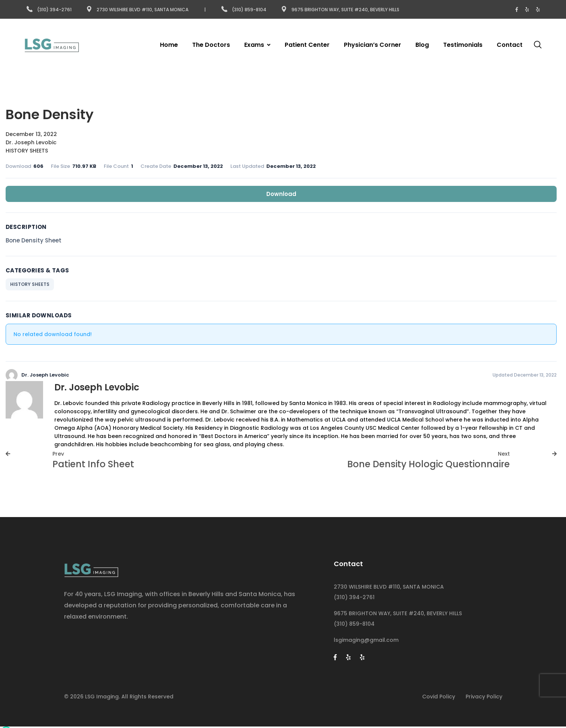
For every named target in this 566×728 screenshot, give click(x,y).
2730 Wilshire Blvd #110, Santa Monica (137, 10)
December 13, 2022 (31, 134)
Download (281, 194)
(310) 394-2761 (49, 10)
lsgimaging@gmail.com (366, 640)
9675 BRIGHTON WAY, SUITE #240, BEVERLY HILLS (398, 613)
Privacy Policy (484, 697)
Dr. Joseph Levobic (31, 142)
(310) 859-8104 (244, 10)
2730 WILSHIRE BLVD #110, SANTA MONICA (389, 587)
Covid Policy (439, 697)
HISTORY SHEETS (27, 151)
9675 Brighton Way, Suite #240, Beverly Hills (340, 10)
